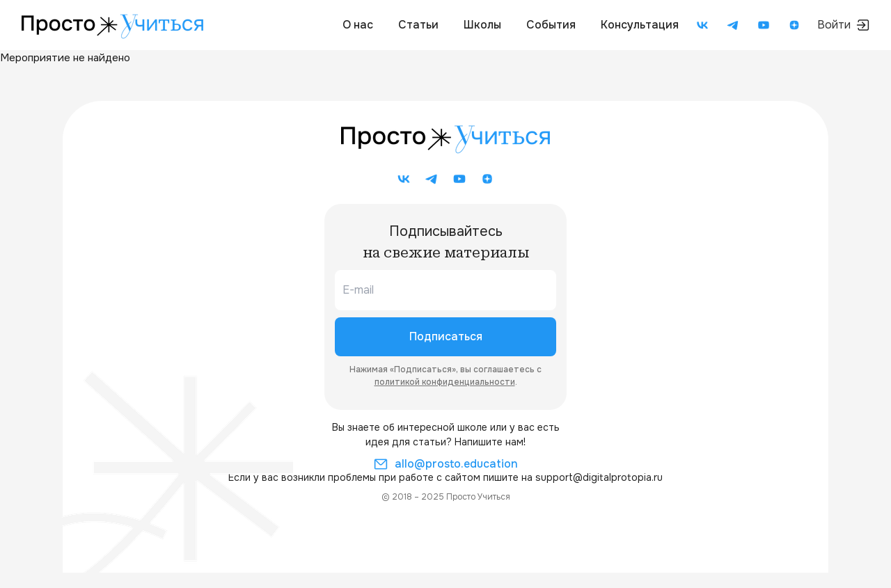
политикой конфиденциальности (445, 382)
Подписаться (446, 336)
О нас (358, 25)
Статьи (418, 25)
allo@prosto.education (446, 464)
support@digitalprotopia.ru (599, 477)
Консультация (640, 25)
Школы (482, 25)
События (551, 25)
